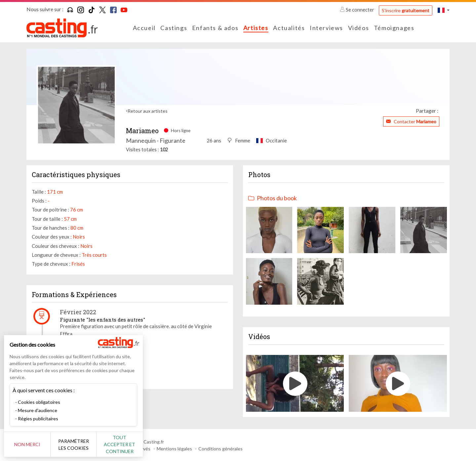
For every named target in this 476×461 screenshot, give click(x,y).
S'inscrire (406, 10)
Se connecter (357, 10)
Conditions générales (220, 449)
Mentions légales (174, 449)
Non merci (27, 444)
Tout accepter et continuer (119, 444)
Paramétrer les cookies (74, 444)
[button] (444, 10)
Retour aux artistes (148, 111)
